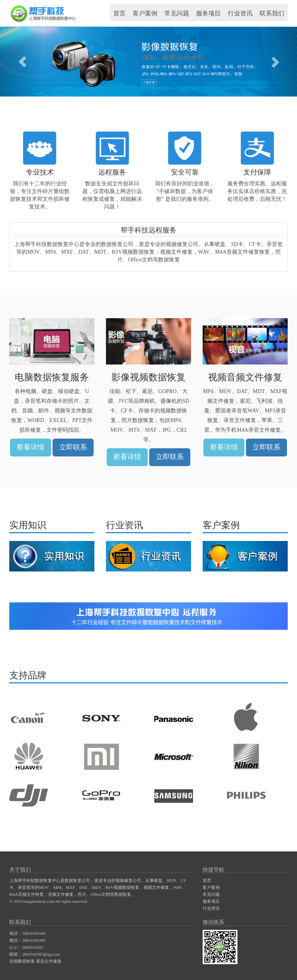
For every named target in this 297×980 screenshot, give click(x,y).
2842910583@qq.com (41, 954)
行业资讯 (240, 13)
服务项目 (208, 13)
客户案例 (145, 13)
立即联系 (73, 447)
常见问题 (177, 13)
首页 (119, 13)
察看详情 (31, 447)
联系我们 (272, 13)
